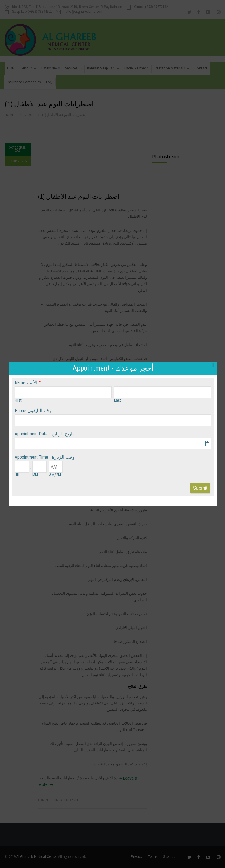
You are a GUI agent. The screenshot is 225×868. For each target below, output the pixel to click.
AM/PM (55, 475)
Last (118, 400)
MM (35, 475)
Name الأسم (26, 383)
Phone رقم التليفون (33, 411)
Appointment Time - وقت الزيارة (45, 457)
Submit (200, 488)
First (18, 400)
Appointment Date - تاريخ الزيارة (44, 434)
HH (17, 475)
